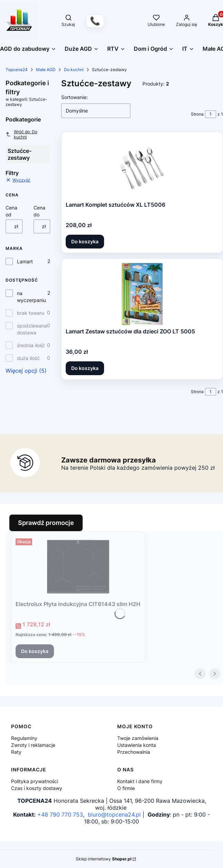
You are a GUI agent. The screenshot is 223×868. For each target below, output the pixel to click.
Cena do (39, 211)
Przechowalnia (134, 752)
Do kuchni (74, 70)
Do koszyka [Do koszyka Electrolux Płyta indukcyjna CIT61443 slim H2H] (35, 651)
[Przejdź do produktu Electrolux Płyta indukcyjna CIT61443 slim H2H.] (78, 567)
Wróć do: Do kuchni (21, 134)
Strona (197, 114)
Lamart (25, 261)
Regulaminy (24, 738)
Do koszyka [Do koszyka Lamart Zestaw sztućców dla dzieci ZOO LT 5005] (85, 368)
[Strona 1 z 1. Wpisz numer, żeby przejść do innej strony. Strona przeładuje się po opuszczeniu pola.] (211, 114)
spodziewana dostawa (32, 329)
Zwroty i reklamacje (33, 745)
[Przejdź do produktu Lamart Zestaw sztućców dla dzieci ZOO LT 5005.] (142, 294)
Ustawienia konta (137, 745)
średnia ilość (31, 345)
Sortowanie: (75, 97)
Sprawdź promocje (46, 523)
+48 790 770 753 (60, 815)
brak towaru (31, 313)
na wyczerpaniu (31, 297)
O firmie (126, 788)
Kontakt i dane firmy (140, 781)
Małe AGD (46, 70)
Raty (16, 752)
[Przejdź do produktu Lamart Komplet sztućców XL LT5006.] (142, 167)
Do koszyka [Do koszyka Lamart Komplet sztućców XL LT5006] (85, 241)
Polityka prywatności (35, 781)
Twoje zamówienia (138, 738)
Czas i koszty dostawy (37, 788)
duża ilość (28, 358)
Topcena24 (17, 70)
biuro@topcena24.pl (114, 815)
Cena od (11, 211)
